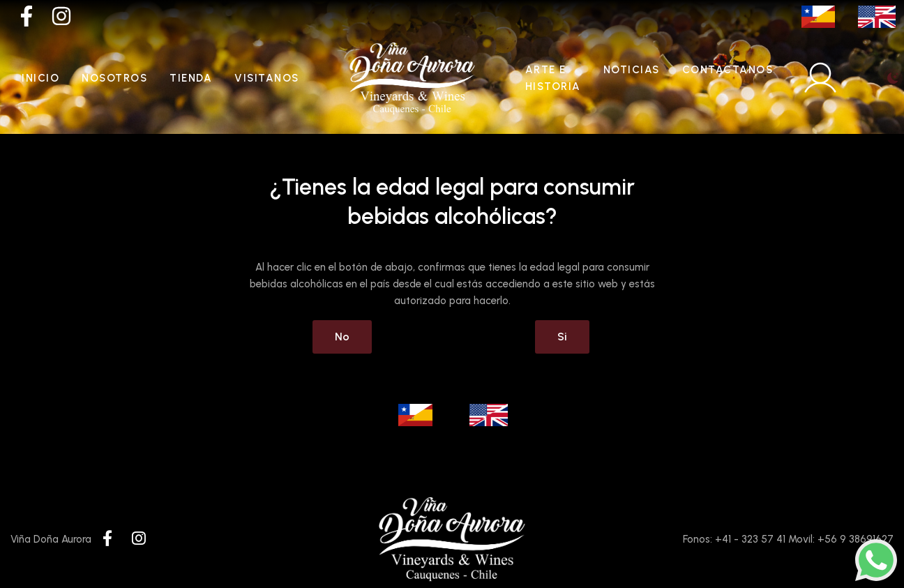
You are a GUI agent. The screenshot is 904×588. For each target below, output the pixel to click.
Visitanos (267, 78)
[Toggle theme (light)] (893, 78)
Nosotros (114, 78)
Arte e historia (553, 78)
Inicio (40, 78)
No (342, 337)
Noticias (632, 70)
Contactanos (728, 70)
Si (562, 337)
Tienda (191, 78)
